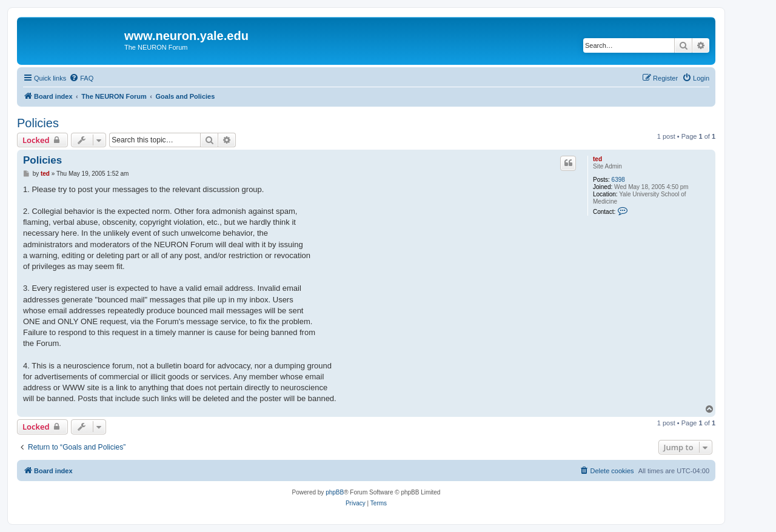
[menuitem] (81, 78)
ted (597, 159)
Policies (38, 123)
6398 (618, 180)
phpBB (335, 492)
